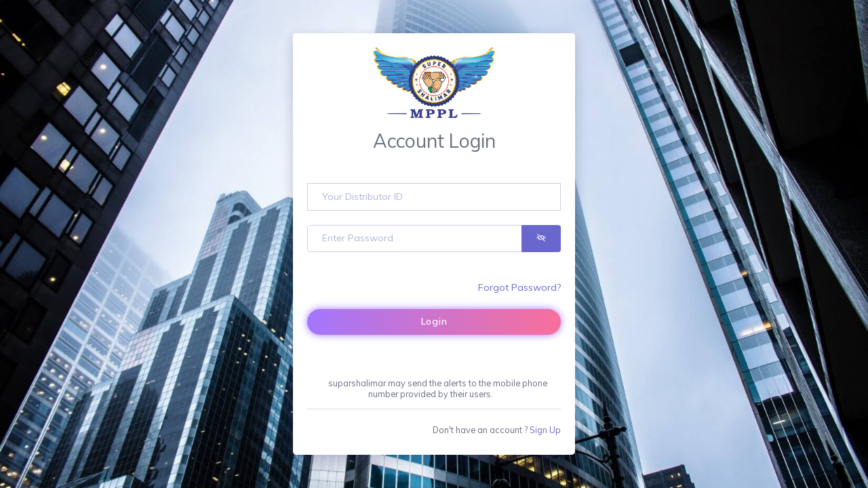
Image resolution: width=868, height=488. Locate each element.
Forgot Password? (519, 287)
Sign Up (545, 430)
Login (434, 321)
